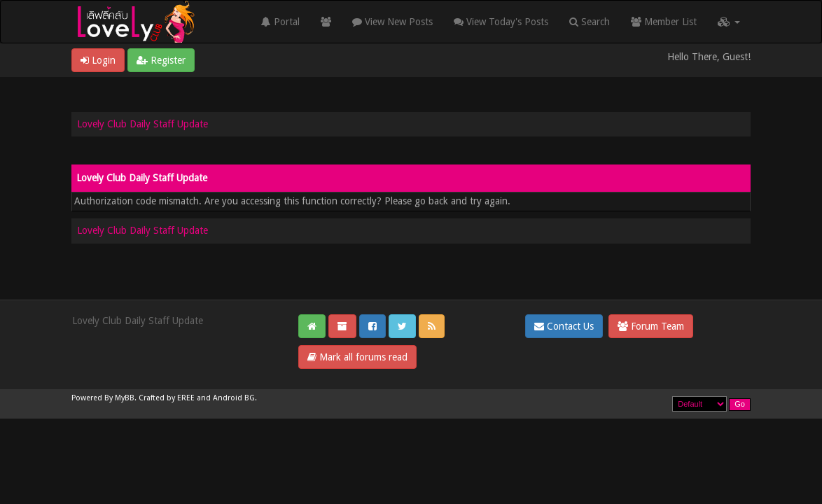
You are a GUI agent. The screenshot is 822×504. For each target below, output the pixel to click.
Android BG (234, 398)
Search (590, 22)
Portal (280, 22)
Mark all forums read (357, 357)
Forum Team (651, 326)
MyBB (125, 398)
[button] (729, 22)
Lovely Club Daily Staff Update (142, 124)
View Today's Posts (501, 22)
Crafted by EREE (167, 398)
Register (161, 60)
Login (98, 60)
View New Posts (392, 22)
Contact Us (564, 326)
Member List (664, 22)
